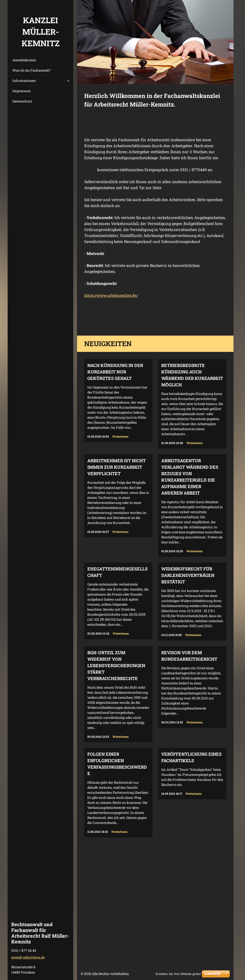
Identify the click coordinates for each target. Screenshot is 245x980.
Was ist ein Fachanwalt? (32, 70)
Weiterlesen (120, 436)
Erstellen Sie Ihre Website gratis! (178, 974)
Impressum (22, 91)
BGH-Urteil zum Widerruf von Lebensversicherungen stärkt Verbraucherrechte (116, 665)
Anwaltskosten (24, 60)
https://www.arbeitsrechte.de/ (111, 295)
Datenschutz (22, 101)
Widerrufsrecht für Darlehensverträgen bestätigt (188, 575)
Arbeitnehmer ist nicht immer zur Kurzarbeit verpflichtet (117, 467)
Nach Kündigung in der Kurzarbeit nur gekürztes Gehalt (115, 372)
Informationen (24, 81)
